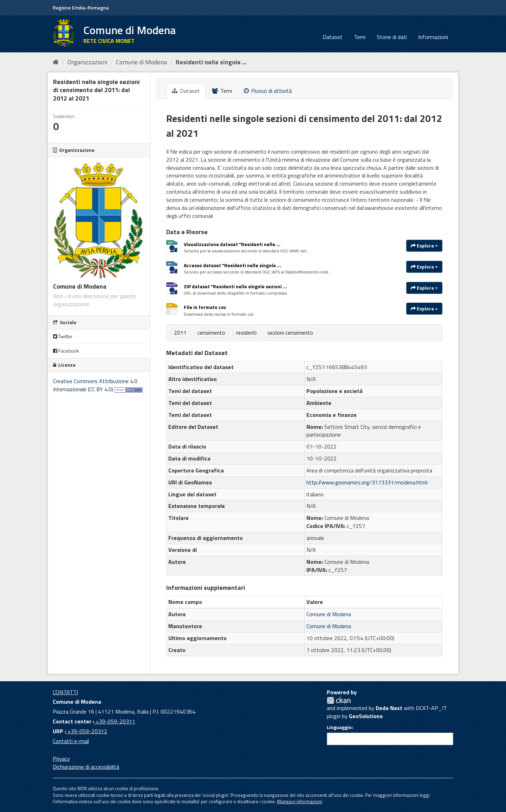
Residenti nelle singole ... (211, 62)
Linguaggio (339, 727)
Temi (360, 37)
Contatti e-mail (71, 741)
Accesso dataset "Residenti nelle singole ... (232, 265)
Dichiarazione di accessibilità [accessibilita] (86, 767)
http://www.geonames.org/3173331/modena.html (367, 482)
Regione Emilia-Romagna (81, 8)
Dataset (333, 37)
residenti (246, 333)
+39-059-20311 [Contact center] (115, 721)
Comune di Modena (141, 62)
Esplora (424, 246)
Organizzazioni (87, 62)
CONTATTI (65, 692)
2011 (180, 333)
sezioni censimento (290, 333)
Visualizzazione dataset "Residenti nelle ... (232, 244)
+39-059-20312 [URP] (87, 731)
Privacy (61, 759)
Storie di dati (392, 37)
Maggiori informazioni (300, 801)
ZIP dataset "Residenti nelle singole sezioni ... (235, 286)
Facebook (66, 351)
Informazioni (433, 37)
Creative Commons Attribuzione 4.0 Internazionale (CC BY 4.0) (95, 385)
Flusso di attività (268, 91)
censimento (211, 333)
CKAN (339, 700)
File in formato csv (205, 307)
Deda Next (389, 708)
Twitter (63, 336)
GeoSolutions (366, 716)
